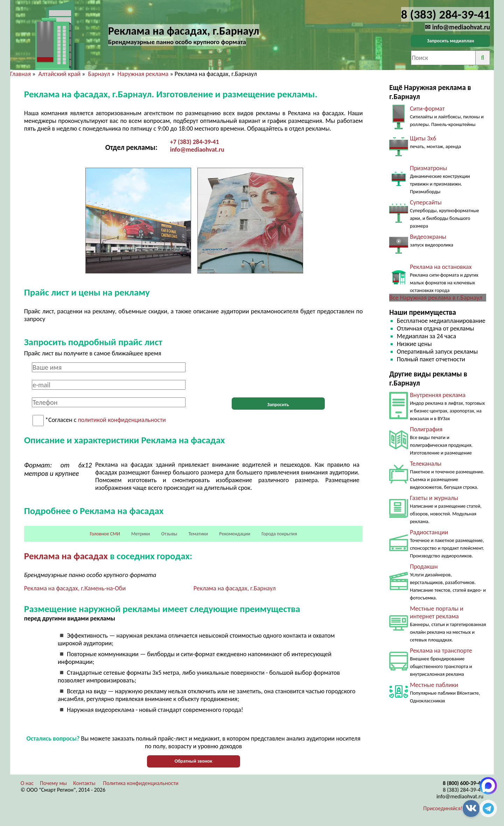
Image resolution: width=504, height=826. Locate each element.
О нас (27, 783)
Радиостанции (429, 532)
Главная (20, 74)
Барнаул (99, 74)
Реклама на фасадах (66, 556)
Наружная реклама (143, 74)
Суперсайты (426, 202)
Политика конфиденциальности (141, 783)
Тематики (198, 534)
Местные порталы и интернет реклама (436, 612)
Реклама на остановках (441, 267)
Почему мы (53, 783)
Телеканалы (426, 464)
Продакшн (424, 567)
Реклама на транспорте (441, 651)
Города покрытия (279, 534)
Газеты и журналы (434, 498)
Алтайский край (59, 74)
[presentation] (278, 376)
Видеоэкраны (428, 237)
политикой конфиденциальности (122, 420)
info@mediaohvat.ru (197, 150)
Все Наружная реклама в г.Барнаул (436, 298)
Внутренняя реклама (438, 395)
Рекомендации (235, 534)
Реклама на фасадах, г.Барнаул (235, 588)
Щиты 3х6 (423, 138)
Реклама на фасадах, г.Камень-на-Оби (75, 588)
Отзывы (169, 534)
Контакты (84, 783)
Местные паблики (434, 685)
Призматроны (428, 168)
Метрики (141, 534)
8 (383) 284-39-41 (463, 790)
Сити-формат (427, 109)
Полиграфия (426, 429)
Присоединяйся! (443, 808)
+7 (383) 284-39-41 (195, 142)
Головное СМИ (105, 534)
